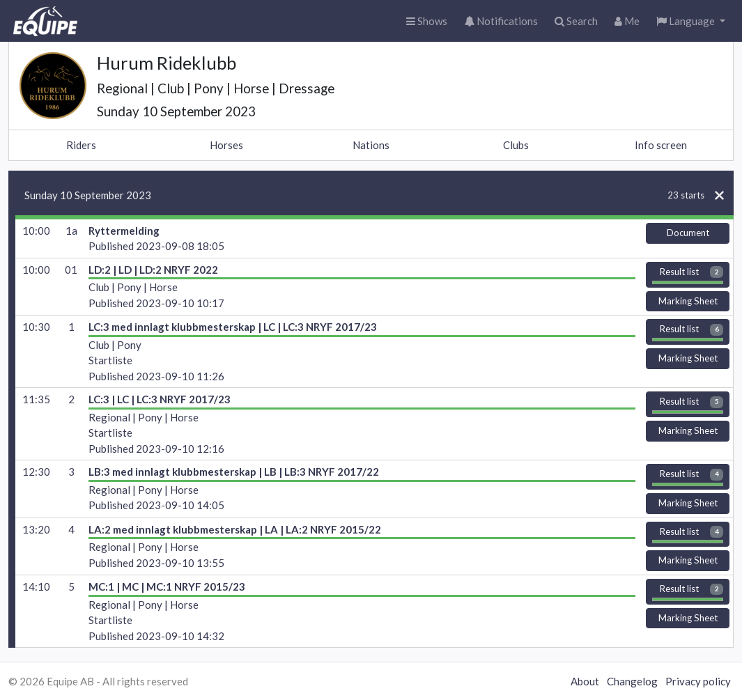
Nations (371, 145)
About (585, 681)
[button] (691, 21)
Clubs (516, 145)
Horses (226, 145)
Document (688, 233)
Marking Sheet (688, 301)
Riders (81, 145)
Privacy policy (698, 681)
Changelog (632, 681)
